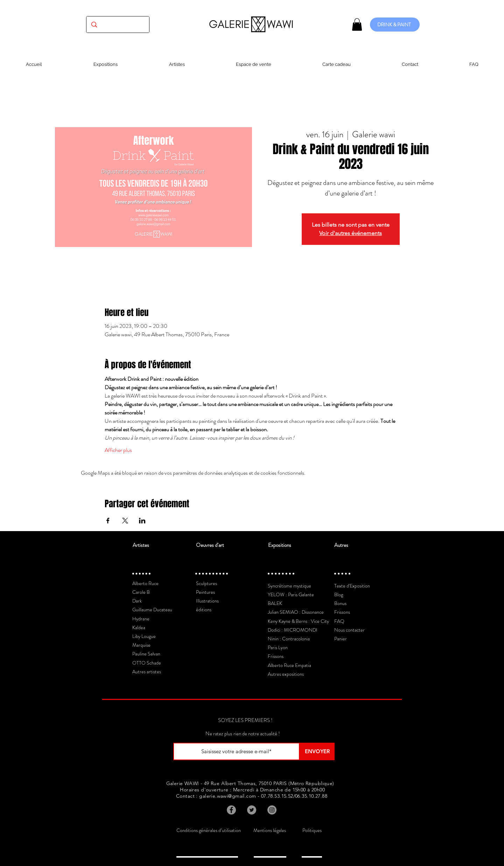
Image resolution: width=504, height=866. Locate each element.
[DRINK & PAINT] (395, 25)
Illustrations (207, 601)
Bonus (340, 603)
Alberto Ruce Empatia (289, 665)
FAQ (339, 621)
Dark (137, 601)
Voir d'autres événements (351, 233)
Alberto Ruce (145, 583)
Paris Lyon (278, 647)
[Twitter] (252, 810)
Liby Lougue (144, 636)
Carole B (141, 592)
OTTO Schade (147, 663)
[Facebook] (231, 810)
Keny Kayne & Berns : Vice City (298, 621)
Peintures (205, 592)
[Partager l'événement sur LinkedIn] (142, 521)
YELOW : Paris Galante (291, 594)
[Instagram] (272, 810)
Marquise (141, 645)
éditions (204, 610)
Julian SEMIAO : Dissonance (296, 612)
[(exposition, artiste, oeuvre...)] (118, 25)
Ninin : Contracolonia (289, 639)
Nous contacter (349, 630)
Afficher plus (118, 450)
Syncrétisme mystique (289, 586)
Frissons (276, 656)
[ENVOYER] (317, 751)
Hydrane (141, 619)
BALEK (275, 603)
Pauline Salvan (146, 654)
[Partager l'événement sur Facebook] (108, 521)
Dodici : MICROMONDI (293, 630)
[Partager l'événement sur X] (125, 521)
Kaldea (139, 627)
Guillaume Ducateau (152, 610)
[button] (357, 25)
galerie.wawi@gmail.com (227, 796)
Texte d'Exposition (352, 586)
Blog (339, 594)
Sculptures (206, 583)
